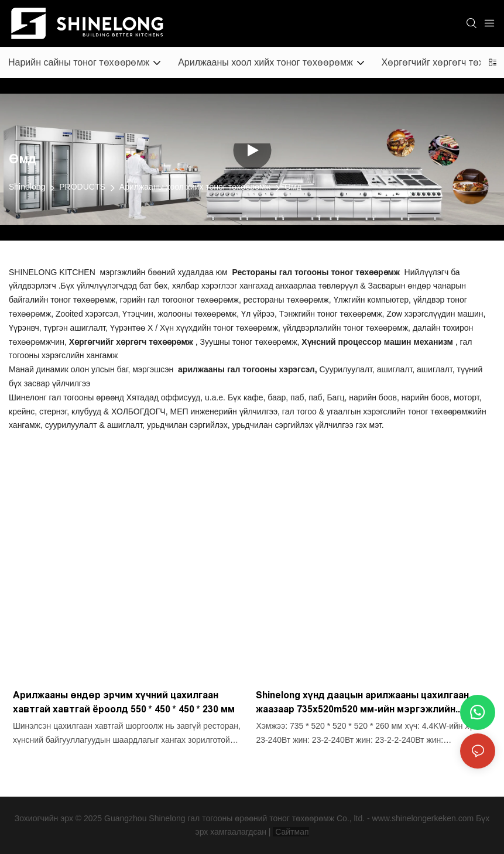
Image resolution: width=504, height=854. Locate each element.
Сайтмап (291, 832)
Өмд (293, 187)
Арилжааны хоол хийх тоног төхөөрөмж (195, 187)
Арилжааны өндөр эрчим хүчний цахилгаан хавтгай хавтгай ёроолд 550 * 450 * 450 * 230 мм (124, 702)
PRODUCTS (82, 187)
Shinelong (27, 187)
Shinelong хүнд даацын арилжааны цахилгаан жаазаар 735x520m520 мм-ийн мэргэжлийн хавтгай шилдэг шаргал (362, 703)
